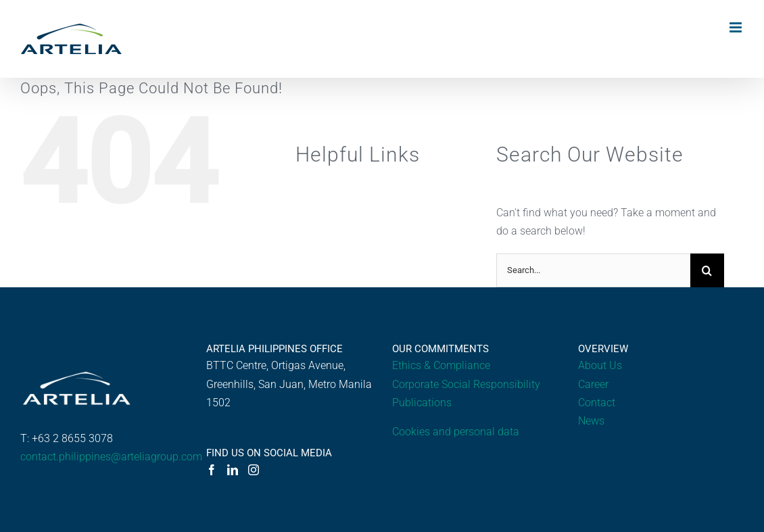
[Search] (707, 270)
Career (593, 384)
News (591, 421)
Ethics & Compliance (441, 365)
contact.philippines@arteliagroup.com (111, 457)
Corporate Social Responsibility (466, 384)
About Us (600, 365)
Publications (422, 403)
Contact (597, 403)
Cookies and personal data (456, 432)
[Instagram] (254, 470)
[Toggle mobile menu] (737, 27)
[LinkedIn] (233, 470)
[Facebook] (212, 470)
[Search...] (593, 270)
